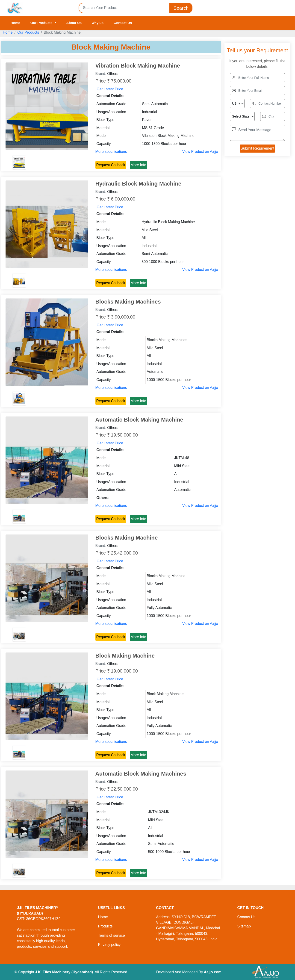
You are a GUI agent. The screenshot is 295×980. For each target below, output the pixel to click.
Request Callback (111, 165)
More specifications (111, 152)
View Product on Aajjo (200, 152)
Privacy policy (109, 945)
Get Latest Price (110, 89)
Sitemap (244, 926)
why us (98, 23)
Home (15, 23)
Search (181, 8)
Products (105, 926)
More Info (139, 165)
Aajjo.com (212, 972)
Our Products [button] (42, 23)
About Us (74, 23)
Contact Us (123, 23)
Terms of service (111, 935)
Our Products (28, 32)
